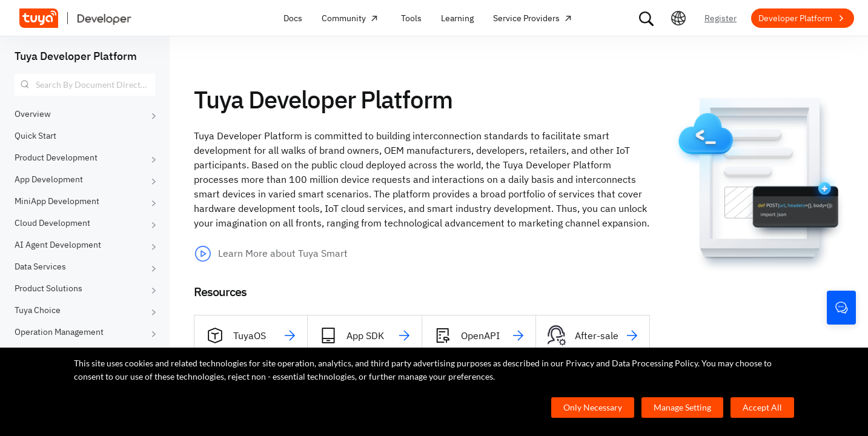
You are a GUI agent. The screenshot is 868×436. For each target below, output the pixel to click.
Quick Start (35, 136)
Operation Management (59, 332)
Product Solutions (48, 288)
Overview (33, 114)
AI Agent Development (58, 245)
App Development (49, 179)
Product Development (56, 157)
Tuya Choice (38, 310)
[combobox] (85, 85)
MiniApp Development (57, 201)
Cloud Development (52, 223)
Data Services (40, 266)
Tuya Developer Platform (76, 56)
